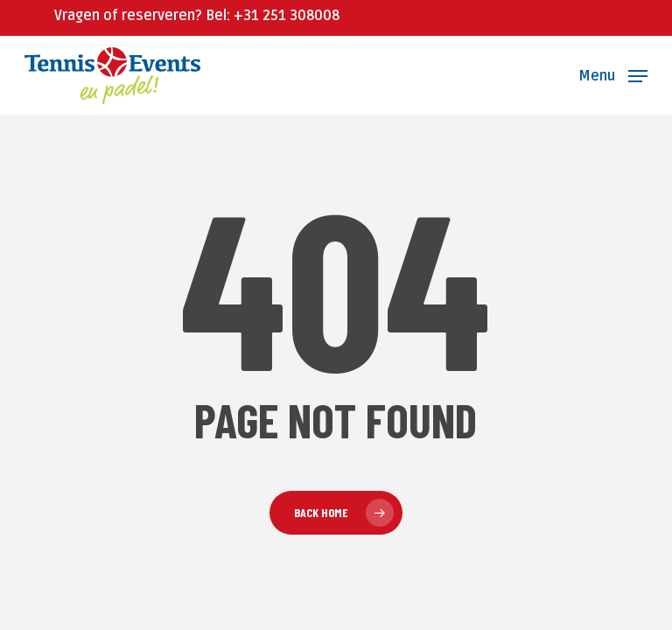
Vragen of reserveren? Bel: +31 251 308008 (197, 16)
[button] (613, 75)
